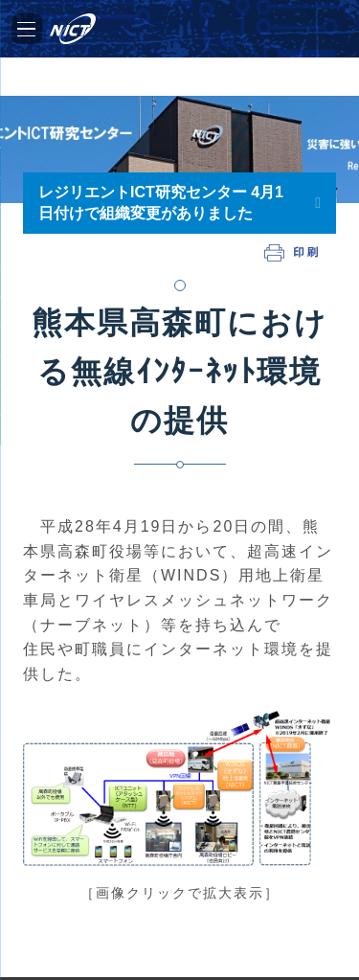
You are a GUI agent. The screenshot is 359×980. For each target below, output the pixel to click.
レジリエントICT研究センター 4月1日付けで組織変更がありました (161, 203)
